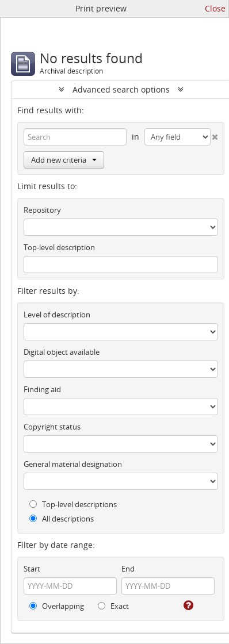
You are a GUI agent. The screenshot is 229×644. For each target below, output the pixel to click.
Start (32, 569)
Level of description (57, 315)
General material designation (73, 464)
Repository (42, 210)
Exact (113, 606)
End (128, 569)
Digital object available (62, 352)
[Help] (188, 605)
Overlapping (57, 606)
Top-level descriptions (73, 504)
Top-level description (59, 247)
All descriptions (62, 519)
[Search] (75, 137)
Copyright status (52, 427)
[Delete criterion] (215, 135)
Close (215, 8)
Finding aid (42, 389)
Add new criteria (64, 160)
